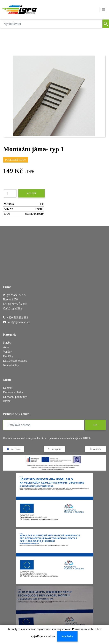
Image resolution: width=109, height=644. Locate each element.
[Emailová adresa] (44, 425)
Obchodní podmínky (15, 397)
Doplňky (8, 356)
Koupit (31, 193)
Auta (6, 347)
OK (95, 425)
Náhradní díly (11, 365)
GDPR (7, 401)
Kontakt (8, 388)
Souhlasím (67, 636)
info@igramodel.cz (19, 322)
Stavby (7, 343)
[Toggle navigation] (103, 9)
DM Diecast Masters (15, 361)
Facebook (13, 449)
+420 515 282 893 (17, 318)
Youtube (96, 449)
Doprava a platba (13, 392)
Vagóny (8, 352)
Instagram (54, 449)
